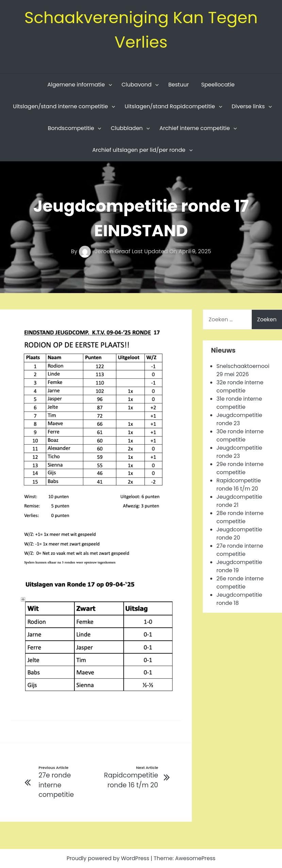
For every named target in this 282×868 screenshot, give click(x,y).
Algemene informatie (76, 85)
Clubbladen (127, 128)
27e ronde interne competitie (240, 550)
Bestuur (179, 85)
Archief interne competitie (195, 128)
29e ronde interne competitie (240, 468)
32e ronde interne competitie (240, 387)
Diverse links (248, 106)
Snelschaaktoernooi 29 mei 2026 (243, 370)
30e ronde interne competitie (240, 436)
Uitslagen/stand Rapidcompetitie (170, 106)
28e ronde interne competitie (240, 517)
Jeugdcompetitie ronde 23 (240, 419)
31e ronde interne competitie (239, 403)
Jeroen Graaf (105, 251)
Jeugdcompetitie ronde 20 (240, 534)
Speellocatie (218, 85)
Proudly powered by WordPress (108, 858)
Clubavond (136, 85)
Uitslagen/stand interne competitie (61, 106)
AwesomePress (196, 858)
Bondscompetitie (71, 128)
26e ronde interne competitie (240, 583)
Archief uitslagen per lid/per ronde (139, 150)
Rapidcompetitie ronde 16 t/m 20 (239, 485)
